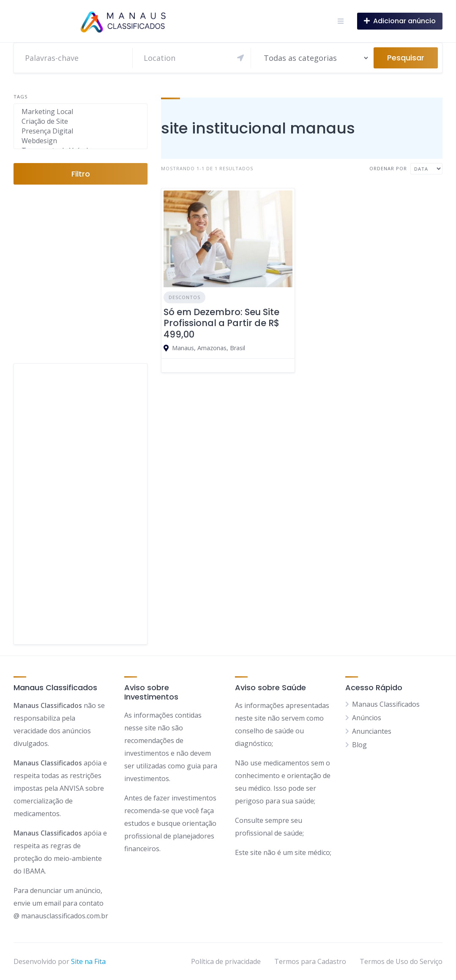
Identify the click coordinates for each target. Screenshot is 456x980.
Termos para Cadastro (310, 961)
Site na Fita (88, 961)
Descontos (184, 297)
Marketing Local (81, 112)
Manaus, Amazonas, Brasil (209, 348)
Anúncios (367, 718)
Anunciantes (372, 731)
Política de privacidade (226, 961)
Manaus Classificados (386, 704)
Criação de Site (81, 121)
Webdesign (81, 141)
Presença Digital (81, 131)
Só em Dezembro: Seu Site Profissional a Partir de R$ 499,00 (221, 323)
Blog (359, 745)
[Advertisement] (81, 504)
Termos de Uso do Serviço (401, 961)
